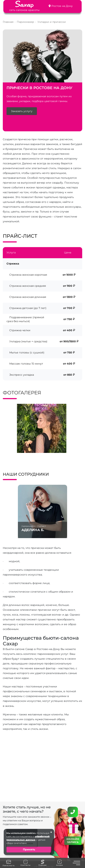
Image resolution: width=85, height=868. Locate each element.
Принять (29, 849)
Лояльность (9, 863)
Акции (60, 863)
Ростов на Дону (62, 6)
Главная (42, 863)
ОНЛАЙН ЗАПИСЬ (73, 840)
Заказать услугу (22, 111)
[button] (15, 456)
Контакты (25, 863)
